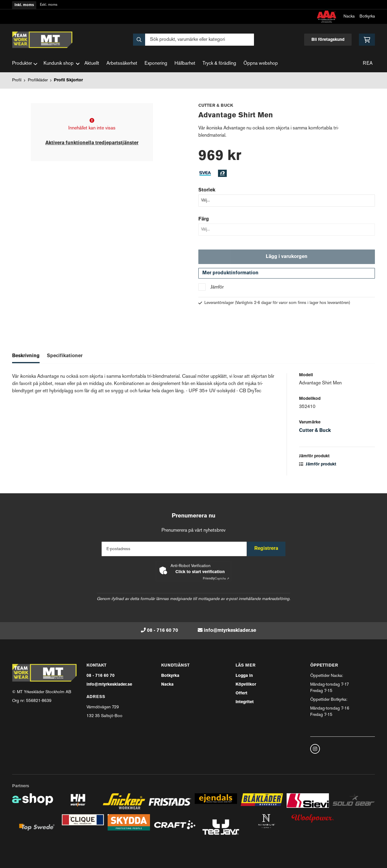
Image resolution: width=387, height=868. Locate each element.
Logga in (244, 676)
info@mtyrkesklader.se (230, 631)
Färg (204, 219)
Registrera (269, 549)
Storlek (207, 190)
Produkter (25, 64)
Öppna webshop (261, 64)
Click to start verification (200, 572)
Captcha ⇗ (216, 579)
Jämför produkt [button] (318, 468)
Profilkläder (38, 80)
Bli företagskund (328, 40)
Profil (17, 80)
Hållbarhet (185, 64)
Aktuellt (92, 64)
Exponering (156, 64)
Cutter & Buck (315, 434)
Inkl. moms (24, 5)
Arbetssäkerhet (122, 64)
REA (368, 64)
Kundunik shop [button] (62, 64)
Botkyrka (367, 16)
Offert (241, 693)
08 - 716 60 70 (163, 631)
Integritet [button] (245, 702)
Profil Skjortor (68, 80)
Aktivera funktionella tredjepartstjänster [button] (92, 143)
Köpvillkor (246, 685)
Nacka (349, 16)
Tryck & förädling (219, 64)
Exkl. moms (49, 5)
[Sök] (193, 40)
